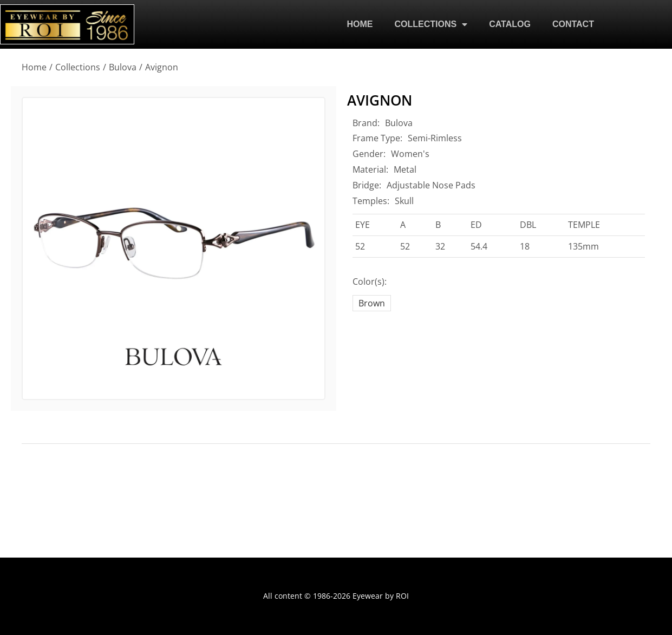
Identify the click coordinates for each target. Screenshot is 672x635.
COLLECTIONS (431, 24)
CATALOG (510, 24)
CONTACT (573, 24)
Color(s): (370, 282)
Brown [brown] (372, 303)
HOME (360, 24)
